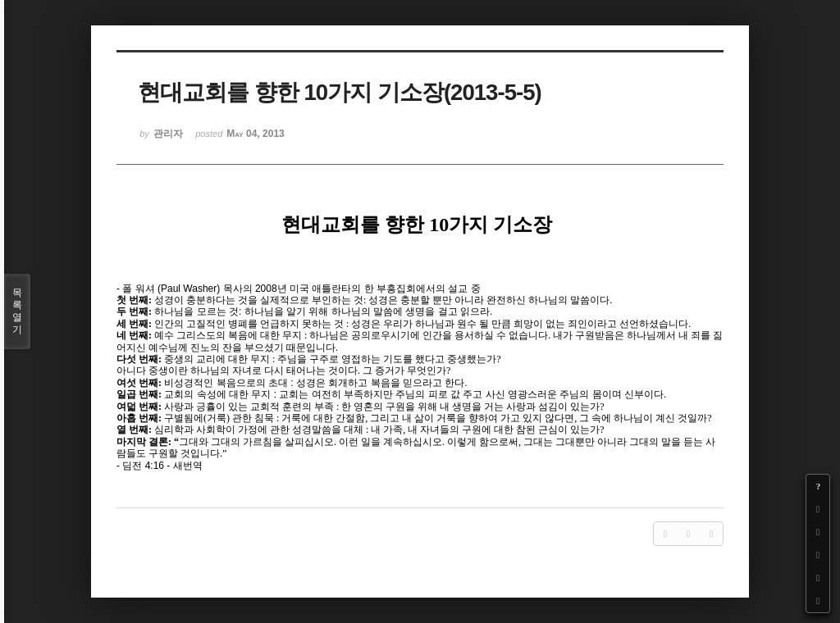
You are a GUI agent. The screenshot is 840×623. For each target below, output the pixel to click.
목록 (17, 311)
